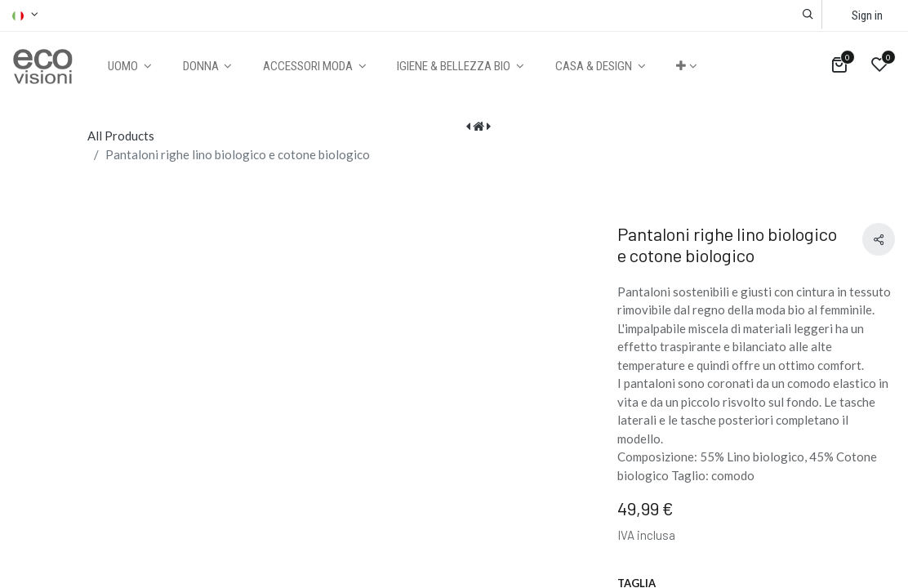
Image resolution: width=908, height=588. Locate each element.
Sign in (867, 16)
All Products (121, 136)
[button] (808, 14)
